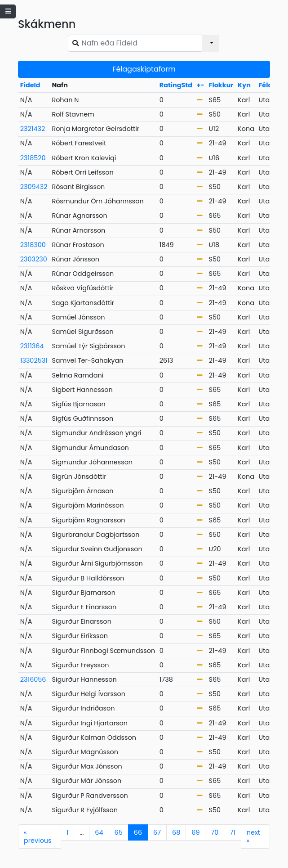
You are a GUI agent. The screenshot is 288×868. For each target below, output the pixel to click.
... (82, 832)
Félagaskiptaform (144, 69)
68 (176, 832)
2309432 (34, 187)
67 (157, 832)
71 (232, 832)
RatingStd (176, 85)
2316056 (33, 679)
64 (99, 832)
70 (215, 832)
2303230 (34, 259)
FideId (30, 85)
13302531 (34, 360)
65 (119, 832)
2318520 (33, 158)
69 (195, 832)
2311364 (32, 346)
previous (38, 837)
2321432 (33, 129)
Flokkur (221, 85)
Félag (268, 85)
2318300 (33, 245)
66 (138, 832)
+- (201, 85)
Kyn (244, 85)
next (253, 837)
